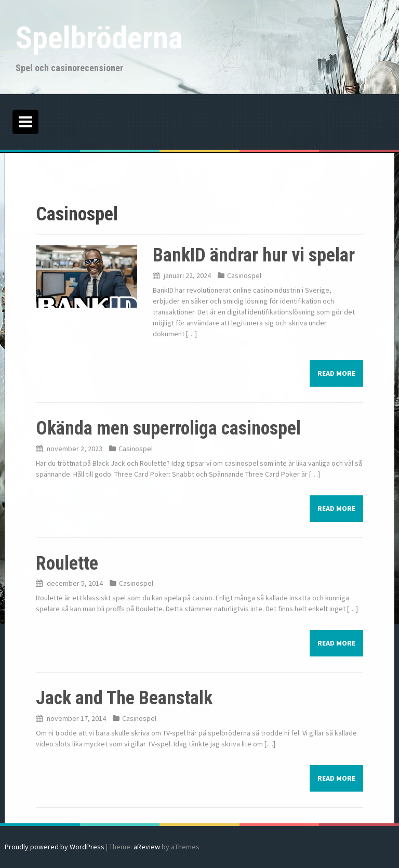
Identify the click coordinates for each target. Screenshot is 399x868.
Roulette (67, 563)
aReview (147, 847)
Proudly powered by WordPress (55, 847)
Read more (336, 373)
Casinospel (244, 275)
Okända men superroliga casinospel (168, 428)
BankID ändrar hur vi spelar (254, 255)
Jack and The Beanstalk (124, 698)
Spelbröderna (99, 38)
